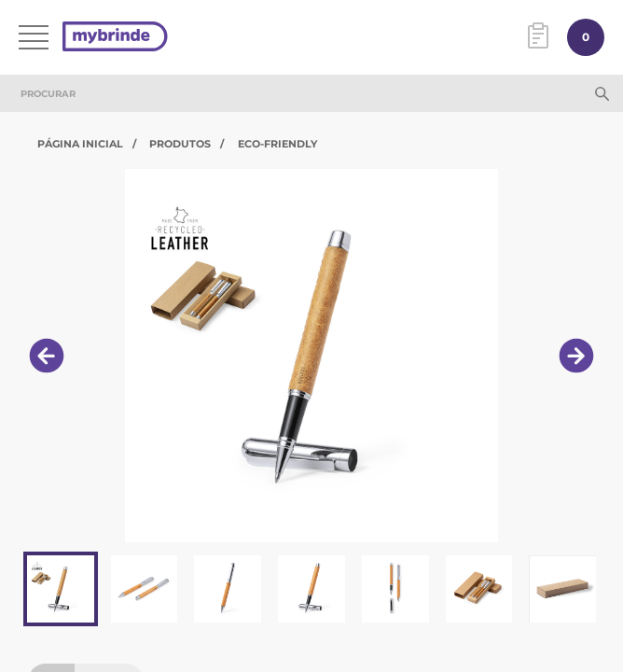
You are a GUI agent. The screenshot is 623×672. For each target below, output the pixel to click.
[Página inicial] (115, 38)
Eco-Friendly (277, 144)
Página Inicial (80, 144)
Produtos (180, 144)
